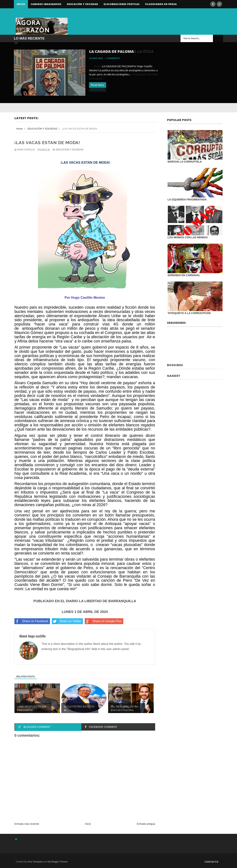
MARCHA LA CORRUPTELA (185, 162)
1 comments (112, 58)
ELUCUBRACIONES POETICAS (122, 4)
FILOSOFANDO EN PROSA (161, 4)
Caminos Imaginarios (46, 4)
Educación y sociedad (83, 4)
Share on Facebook (31, 621)
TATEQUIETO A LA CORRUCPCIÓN (189, 313)
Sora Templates (35, 862)
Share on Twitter (66, 621)
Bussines (175, 365)
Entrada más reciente (27, 824)
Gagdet (174, 376)
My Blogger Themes (58, 862)
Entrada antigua (146, 824)
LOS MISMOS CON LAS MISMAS (188, 237)
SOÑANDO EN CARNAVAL (184, 275)
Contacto (211, 862)
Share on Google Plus (103, 621)
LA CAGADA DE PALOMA (111, 51)
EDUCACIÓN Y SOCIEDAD (70, 150)
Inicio (21, 4)
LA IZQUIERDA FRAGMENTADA (187, 199)
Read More (98, 85)
